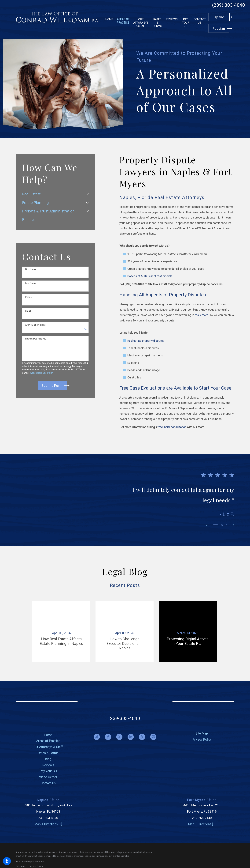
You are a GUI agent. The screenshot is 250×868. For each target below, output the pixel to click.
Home (48, 735)
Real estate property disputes (146, 341)
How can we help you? (36, 339)
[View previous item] (208, 525)
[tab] (87, 194)
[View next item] (232, 525)
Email (28, 311)
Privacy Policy (202, 740)
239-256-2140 (202, 818)
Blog (48, 759)
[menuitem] (109, 19)
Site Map (202, 734)
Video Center (48, 777)
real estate (202, 315)
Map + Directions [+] (48, 824)
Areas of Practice (48, 741)
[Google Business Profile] (153, 737)
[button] (7, 861)
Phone (28, 297)
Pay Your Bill (48, 771)
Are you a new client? (36, 325)
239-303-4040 (125, 718)
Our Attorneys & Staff (48, 747)
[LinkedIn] (131, 737)
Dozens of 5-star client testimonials (150, 276)
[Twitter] (119, 737)
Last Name (31, 283)
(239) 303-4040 (228, 5)
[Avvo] (97, 737)
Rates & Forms (48, 753)
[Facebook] (108, 737)
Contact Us (48, 783)
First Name (31, 269)
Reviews (48, 765)
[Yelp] (142, 737)
